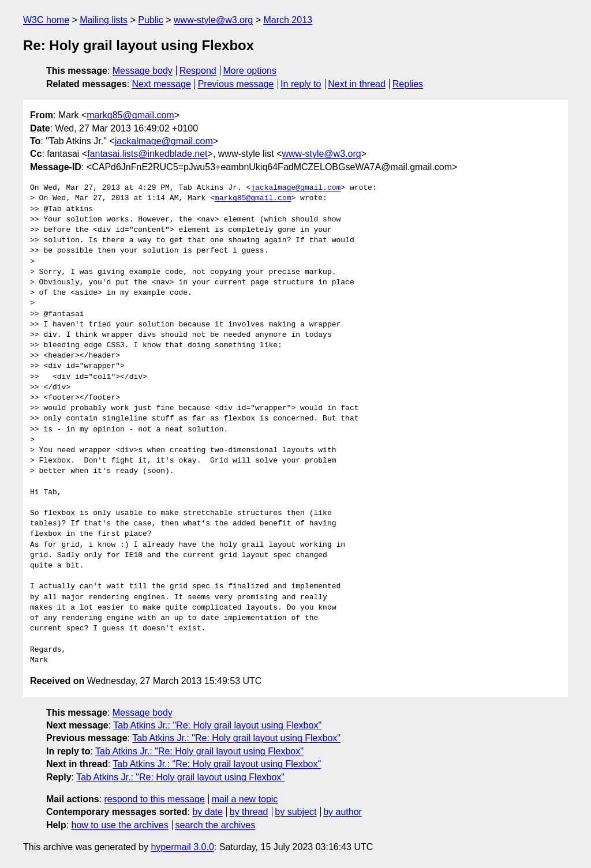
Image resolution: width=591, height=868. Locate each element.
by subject (295, 812)
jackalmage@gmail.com (164, 141)
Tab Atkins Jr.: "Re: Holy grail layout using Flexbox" (217, 725)
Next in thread (357, 84)
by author (343, 812)
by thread (249, 812)
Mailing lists (104, 20)
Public (151, 20)
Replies (408, 84)
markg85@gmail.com (130, 115)
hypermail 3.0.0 (182, 847)
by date (207, 812)
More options (250, 71)
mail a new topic (245, 799)
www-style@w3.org (213, 20)
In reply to (301, 84)
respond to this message (154, 799)
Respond (198, 71)
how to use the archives (120, 825)
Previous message (236, 84)
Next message (162, 84)
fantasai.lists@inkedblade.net (147, 154)
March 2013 (288, 20)
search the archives (216, 825)
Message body (143, 71)
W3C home (46, 20)
